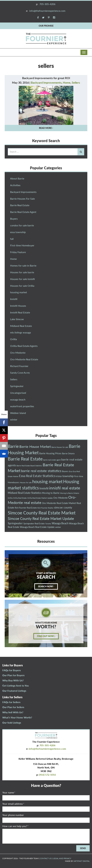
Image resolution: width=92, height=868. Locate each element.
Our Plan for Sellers (13, 707)
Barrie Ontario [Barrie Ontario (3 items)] (68, 453)
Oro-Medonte (18, 353)
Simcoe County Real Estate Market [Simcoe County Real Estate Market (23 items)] (42, 513)
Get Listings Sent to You (16, 686)
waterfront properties (22, 406)
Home (67, 83)
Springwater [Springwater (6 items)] (15, 523)
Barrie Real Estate (20, 205)
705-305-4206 (47, 4)
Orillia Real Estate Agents (24, 346)
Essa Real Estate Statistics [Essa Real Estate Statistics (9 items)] (37, 476)
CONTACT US (46, 858)
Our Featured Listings (14, 691)
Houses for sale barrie (22, 272)
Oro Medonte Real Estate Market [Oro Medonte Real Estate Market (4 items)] (59, 503)
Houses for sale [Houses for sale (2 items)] (26, 482)
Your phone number (13, 815)
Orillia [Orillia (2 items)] (10, 498)
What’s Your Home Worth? (17, 717)
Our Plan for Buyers (13, 675)
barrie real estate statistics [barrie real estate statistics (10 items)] (41, 471)
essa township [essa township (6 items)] (65, 476)
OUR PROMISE (46, 26)
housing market (19, 292)
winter (14, 419)
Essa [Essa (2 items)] (71, 471)
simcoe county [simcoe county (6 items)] (63, 507)
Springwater (17, 386)
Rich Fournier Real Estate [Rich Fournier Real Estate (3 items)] (26, 508)
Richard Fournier (19, 366)
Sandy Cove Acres (20, 373)
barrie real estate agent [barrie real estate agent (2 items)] (52, 460)
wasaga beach (18, 399)
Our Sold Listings (12, 723)
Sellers (76, 83)
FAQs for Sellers (11, 702)
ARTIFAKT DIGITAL (82, 861)
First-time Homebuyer (22, 245)
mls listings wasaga (21, 332)
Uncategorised (18, 393)
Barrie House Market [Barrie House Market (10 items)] (35, 447)
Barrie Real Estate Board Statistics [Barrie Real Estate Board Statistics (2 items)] (29, 466)
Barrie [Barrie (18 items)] (13, 446)
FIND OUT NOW (46, 636)
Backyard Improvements (46, 83)
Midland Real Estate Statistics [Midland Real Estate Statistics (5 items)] (25, 493)
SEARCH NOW (46, 586)
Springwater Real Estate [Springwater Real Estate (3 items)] (34, 523)
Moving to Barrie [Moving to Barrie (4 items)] (51, 493)
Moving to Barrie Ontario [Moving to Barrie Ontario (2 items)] (70, 493)
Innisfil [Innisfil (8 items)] (44, 488)
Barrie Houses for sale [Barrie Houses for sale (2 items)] (60, 447)
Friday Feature (18, 252)
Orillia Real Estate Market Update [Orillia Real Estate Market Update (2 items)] (40, 498)
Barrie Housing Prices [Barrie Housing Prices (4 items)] (50, 453)
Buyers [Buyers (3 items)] (65, 471)
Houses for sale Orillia (22, 286)
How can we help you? (15, 826)
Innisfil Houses (18, 306)
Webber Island (18, 413)
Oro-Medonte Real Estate (24, 359)
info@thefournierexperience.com (47, 11)
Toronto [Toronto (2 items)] (48, 524)
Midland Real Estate (21, 326)
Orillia (13, 339)
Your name (9, 792)
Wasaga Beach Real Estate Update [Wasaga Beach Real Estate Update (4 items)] (37, 527)
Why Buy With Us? (13, 680)
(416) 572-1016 (47, 775)
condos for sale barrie (22, 225)
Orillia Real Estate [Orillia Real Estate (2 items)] (20, 498)
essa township (18, 232)
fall (12, 239)
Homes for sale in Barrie (23, 265)
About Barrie (17, 178)
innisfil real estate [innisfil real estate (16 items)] (65, 488)
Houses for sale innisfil (22, 279)
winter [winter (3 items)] (58, 527)
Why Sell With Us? (13, 712)
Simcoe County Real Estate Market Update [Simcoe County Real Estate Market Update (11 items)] (41, 518)
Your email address (13, 804)
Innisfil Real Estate (20, 312)
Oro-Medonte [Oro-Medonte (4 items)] (61, 498)
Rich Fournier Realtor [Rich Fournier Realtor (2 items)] (45, 508)
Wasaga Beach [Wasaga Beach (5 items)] (60, 523)
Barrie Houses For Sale (22, 199)
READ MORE (46, 128)
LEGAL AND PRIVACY (62, 858)
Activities (15, 185)
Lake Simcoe (17, 319)
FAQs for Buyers (12, 670)
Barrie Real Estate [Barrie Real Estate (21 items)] (25, 459)
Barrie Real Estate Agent (23, 212)
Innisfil (14, 299)
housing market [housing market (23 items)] (47, 481)
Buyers (14, 219)
